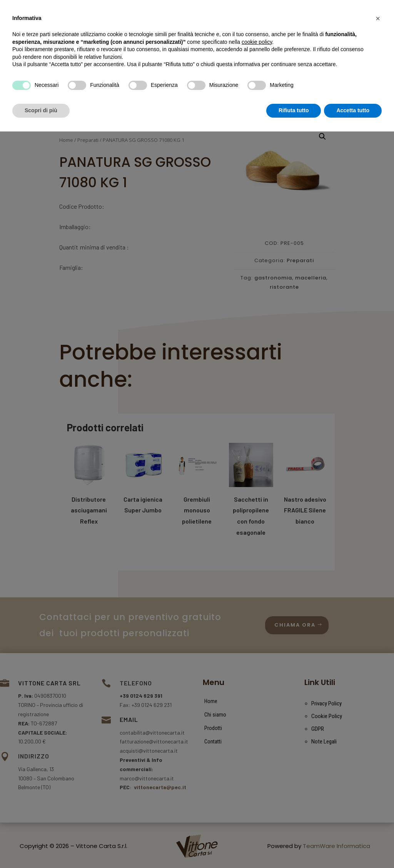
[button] (378, 755)
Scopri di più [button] (41, 847)
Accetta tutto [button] (353, 847)
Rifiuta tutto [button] (294, 847)
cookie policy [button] (257, 778)
